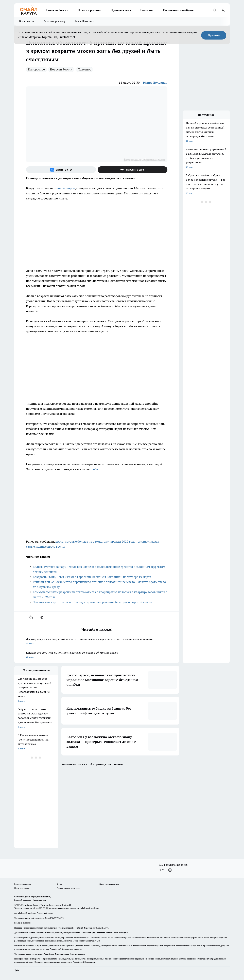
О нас (59, 884)
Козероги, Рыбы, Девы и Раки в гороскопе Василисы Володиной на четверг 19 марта (92, 577)
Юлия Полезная (155, 82)
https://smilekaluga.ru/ (41, 897)
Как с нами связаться (109, 884)
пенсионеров (66, 188)
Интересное (36, 69)
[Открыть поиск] (215, 10)
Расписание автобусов (178, 10)
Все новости (27, 21)
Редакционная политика (68, 888)
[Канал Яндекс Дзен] (133, 170)
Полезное (147, 10)
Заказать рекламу (55, 21)
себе (95, 469)
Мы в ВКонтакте (85, 21)
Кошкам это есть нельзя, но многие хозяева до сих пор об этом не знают (97, 655)
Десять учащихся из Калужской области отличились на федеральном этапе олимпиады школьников (97, 641)
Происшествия (121, 10)
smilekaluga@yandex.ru (88, 908)
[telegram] (43, 617)
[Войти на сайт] (223, 10)
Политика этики (22, 888)
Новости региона (90, 10)
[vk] (31, 617)
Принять (214, 35)
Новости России (57, 10)
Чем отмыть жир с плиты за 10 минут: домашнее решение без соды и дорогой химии (92, 602)
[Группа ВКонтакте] (61, 170)
